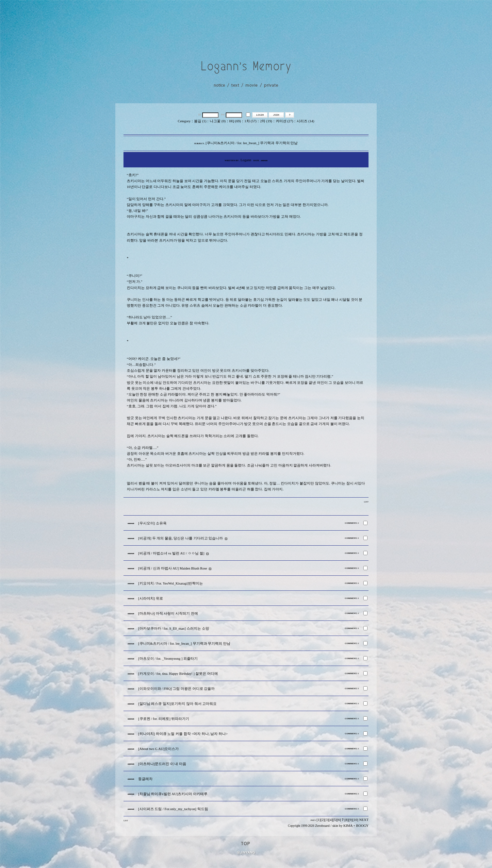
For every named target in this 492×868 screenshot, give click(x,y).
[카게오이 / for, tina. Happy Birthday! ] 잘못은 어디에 (178, 674)
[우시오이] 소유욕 (152, 523)
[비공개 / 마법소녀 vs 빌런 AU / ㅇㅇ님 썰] (171, 553)
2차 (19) (266, 121)
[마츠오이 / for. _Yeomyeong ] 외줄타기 (168, 659)
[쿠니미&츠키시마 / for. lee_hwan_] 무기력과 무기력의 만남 (184, 644)
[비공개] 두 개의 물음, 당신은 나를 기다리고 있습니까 (180, 538)
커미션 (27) (284, 121)
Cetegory (184, 121)
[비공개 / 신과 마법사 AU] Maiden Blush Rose (173, 568)
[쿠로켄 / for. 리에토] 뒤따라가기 (164, 719)
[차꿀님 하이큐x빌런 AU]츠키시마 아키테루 (173, 794)
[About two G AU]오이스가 (158, 749)
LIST (366, 502)
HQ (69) (235, 121)
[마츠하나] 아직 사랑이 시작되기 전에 (168, 613)
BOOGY (362, 826)
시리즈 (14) (305, 121)
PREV (313, 820)
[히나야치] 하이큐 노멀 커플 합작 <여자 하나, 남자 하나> (183, 734)
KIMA (348, 826)
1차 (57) (250, 121)
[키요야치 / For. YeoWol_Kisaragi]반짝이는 (171, 583)
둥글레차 (145, 779)
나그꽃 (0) (218, 121)
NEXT (364, 820)
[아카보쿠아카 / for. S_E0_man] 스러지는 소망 (174, 629)
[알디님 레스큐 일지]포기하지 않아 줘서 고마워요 (177, 704)
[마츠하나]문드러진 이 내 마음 (162, 764)
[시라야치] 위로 (151, 598)
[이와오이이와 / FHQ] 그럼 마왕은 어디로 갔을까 (176, 689)
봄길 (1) (200, 121)
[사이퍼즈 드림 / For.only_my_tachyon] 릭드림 (173, 809)
